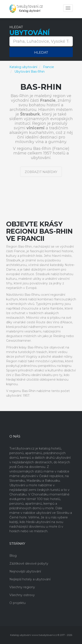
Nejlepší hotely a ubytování (30, 579)
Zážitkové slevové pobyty (29, 563)
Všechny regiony (22, 587)
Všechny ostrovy (22, 595)
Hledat (41, 52)
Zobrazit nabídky (41, 172)
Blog (13, 556)
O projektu (17, 603)
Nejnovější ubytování (25, 571)
